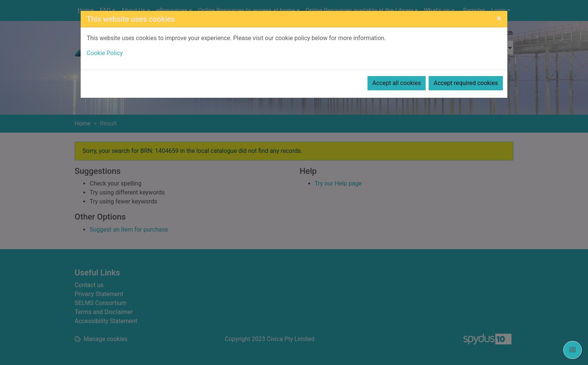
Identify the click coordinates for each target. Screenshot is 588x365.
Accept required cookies (466, 83)
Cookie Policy (105, 53)
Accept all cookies (397, 83)
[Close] (499, 18)
